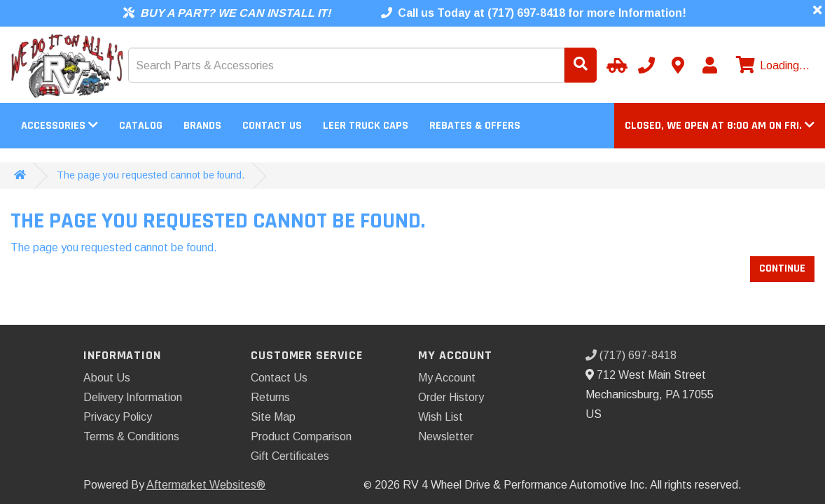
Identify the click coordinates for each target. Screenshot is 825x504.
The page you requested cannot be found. (151, 175)
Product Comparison (301, 436)
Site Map (273, 417)
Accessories (60, 126)
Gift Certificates (290, 456)
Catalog (141, 126)
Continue (782, 268)
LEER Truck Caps (366, 126)
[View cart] (771, 66)
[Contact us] (678, 65)
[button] (720, 126)
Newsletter (446, 436)
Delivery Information (133, 397)
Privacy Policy (118, 417)
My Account (447, 378)
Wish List (441, 417)
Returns (270, 397)
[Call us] (646, 65)
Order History (451, 397)
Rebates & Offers (475, 126)
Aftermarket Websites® (206, 485)
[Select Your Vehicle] (615, 65)
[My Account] (709, 65)
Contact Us (272, 126)
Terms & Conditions (131, 436)
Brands (202, 126)
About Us (107, 378)
